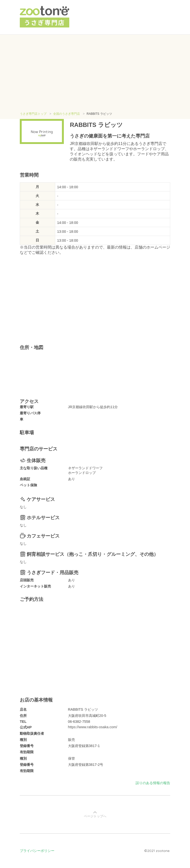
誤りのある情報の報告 (153, 783)
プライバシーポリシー (37, 851)
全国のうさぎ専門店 (67, 114)
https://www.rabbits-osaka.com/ (93, 727)
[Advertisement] (95, 75)
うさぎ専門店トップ (33, 114)
